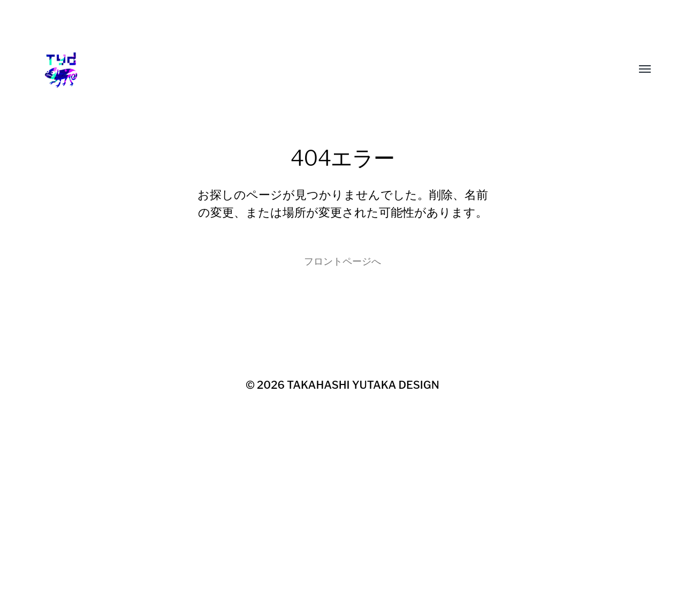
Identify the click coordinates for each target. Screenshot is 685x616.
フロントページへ (342, 261)
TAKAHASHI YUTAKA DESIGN (363, 385)
